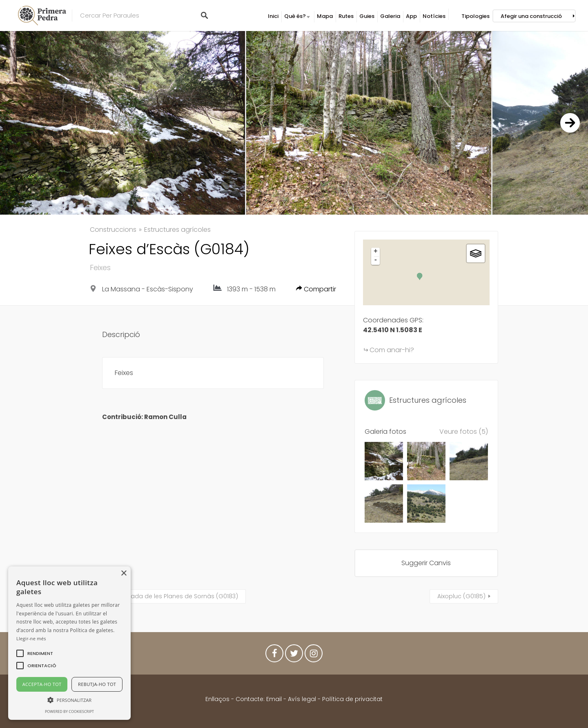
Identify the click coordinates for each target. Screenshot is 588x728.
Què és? (295, 16)
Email (274, 699)
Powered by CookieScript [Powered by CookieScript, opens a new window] (69, 711)
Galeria (390, 16)
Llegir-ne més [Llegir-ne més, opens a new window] (31, 638)
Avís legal (302, 699)
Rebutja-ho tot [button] (97, 684)
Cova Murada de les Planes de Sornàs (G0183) (170, 596)
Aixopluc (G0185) (461, 596)
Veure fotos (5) (464, 432)
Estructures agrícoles (177, 230)
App (411, 16)
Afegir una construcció (531, 16)
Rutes (346, 16)
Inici (273, 16)
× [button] (124, 574)
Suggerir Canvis (426, 563)
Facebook (274, 655)
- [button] (376, 260)
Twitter (294, 655)
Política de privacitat (352, 699)
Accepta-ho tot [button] (42, 684)
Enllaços (218, 699)
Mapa (325, 16)
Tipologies (476, 16)
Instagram (314, 655)
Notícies (434, 16)
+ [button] (376, 252)
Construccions (113, 230)
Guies (367, 16)
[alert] (69, 643)
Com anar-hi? (392, 350)
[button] (40, 653)
